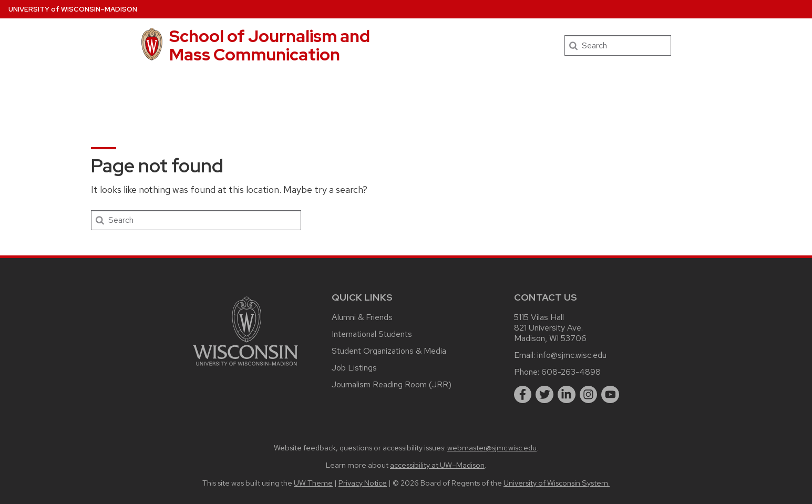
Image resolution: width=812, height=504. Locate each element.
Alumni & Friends (362, 317)
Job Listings (354, 368)
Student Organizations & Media (389, 351)
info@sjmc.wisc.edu (572, 355)
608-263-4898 (571, 372)
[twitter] (544, 395)
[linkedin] (567, 395)
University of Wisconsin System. (557, 483)
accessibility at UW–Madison (437, 465)
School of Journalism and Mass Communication (270, 45)
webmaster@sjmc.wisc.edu (492, 448)
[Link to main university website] (245, 368)
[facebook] (523, 395)
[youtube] (610, 395)
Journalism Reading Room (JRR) (392, 384)
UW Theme (313, 483)
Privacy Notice (363, 483)
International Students (372, 334)
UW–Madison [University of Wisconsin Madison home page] (73, 9)
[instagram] (589, 395)
